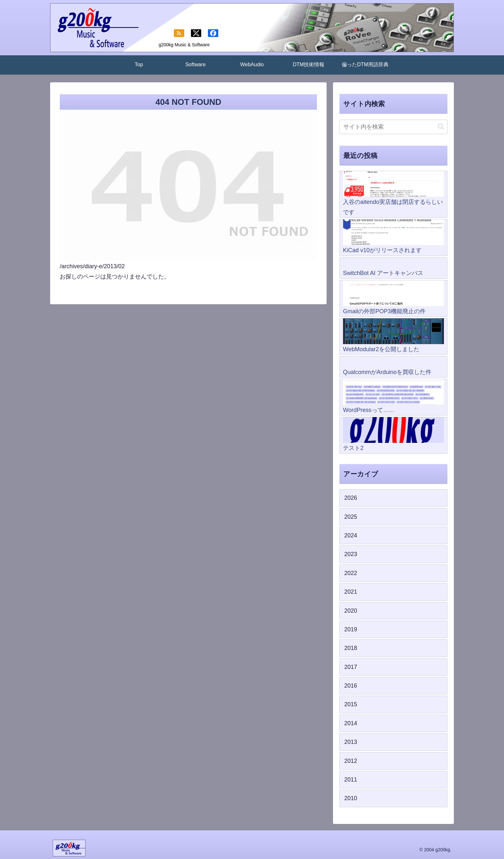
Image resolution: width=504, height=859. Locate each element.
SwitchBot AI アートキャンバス (383, 273)
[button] (441, 127)
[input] (393, 127)
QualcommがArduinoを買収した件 (387, 372)
